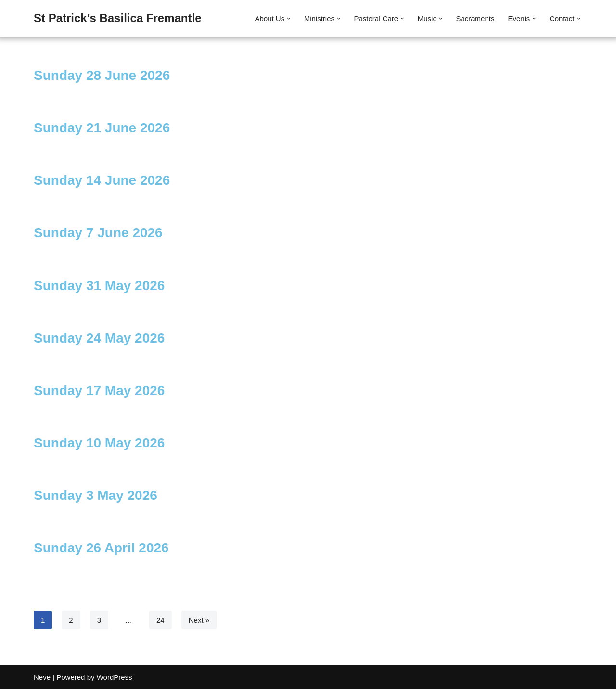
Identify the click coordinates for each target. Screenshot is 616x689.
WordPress (115, 677)
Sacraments (475, 19)
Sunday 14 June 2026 (102, 180)
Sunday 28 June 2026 (102, 75)
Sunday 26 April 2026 (101, 548)
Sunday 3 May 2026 (96, 495)
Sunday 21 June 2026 (102, 128)
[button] (289, 19)
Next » (199, 620)
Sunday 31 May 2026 (99, 286)
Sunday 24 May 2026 (99, 338)
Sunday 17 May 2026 (99, 390)
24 (160, 620)
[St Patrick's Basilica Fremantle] (118, 19)
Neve (42, 677)
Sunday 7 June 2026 (98, 233)
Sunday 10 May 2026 (99, 443)
